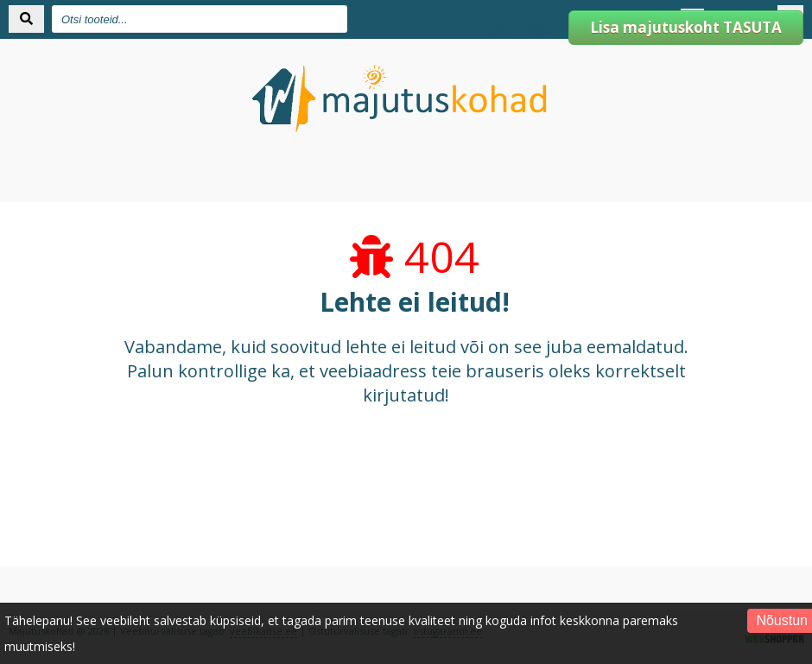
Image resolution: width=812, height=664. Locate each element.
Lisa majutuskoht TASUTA (686, 27)
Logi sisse (516, 28)
